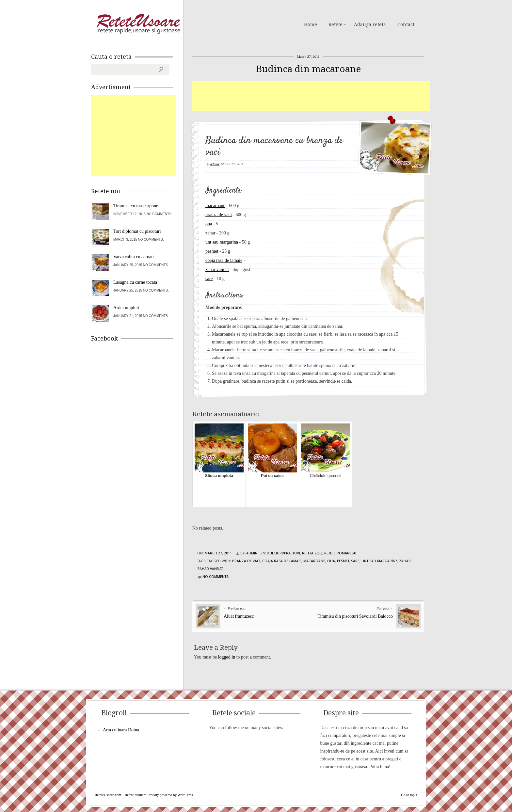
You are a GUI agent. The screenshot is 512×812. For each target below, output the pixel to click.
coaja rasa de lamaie (224, 260)
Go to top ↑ (409, 795)
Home (311, 24)
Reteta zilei (312, 553)
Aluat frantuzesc (239, 616)
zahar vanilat (217, 270)
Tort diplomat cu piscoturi (137, 231)
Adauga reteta (370, 24)
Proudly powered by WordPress (170, 795)
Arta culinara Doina (121, 730)
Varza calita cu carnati (134, 257)
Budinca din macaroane (308, 69)
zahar (210, 233)
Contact (406, 24)
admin (215, 164)
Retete (336, 24)
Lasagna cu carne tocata (135, 282)
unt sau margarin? (379, 561)
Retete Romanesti (340, 553)
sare (209, 279)
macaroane (215, 206)
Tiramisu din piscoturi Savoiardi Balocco (355, 616)
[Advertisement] (311, 96)
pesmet (212, 251)
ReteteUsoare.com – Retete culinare (138, 24)
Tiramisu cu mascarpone (136, 206)
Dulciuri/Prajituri (283, 553)
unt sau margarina (222, 242)
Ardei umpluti (126, 308)
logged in (227, 657)
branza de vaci (219, 215)
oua (209, 224)
